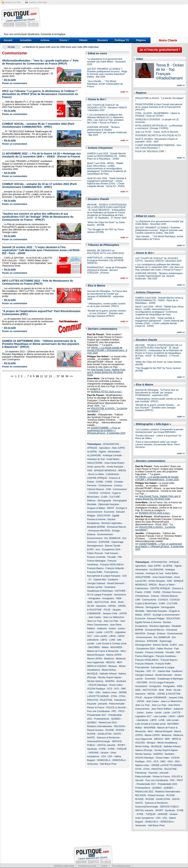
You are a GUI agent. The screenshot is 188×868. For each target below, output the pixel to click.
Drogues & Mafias (96, 508)
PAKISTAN (93, 700)
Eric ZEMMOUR (112, 538)
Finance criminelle (96, 557)
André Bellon (113, 459)
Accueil (8, 40)
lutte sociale (173, 720)
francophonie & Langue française (104, 576)
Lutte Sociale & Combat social (111, 644)
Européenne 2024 (111, 550)
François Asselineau (166, 656)
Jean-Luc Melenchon (114, 617)
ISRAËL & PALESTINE (169, 694)
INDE (119, 598)
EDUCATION (104, 516)
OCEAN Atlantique (98, 685)
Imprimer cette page (64, 866)
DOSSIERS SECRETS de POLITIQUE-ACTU (158, 135)
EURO (90, 550)
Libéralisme (93, 640)
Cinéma (118, 486)
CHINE (99, 482)
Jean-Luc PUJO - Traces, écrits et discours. (157, 132)
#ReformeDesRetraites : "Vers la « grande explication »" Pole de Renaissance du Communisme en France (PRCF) (40, 62)
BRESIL (122, 470)
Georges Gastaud (96, 583)
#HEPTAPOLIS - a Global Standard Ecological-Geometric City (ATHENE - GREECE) (106, 260)
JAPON (123, 613)
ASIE (90, 470)
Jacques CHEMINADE (155, 698)
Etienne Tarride (113, 546)
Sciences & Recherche (108, 738)
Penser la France (96, 708)
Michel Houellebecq (167, 743)
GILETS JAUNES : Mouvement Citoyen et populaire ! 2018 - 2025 (156, 140)
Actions (45, 40)
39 (67, 376)
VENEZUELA (103, 760)
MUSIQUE (92, 674)
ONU (91, 692)
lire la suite (10, 80)
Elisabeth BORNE (96, 527)
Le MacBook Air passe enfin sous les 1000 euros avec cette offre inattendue (61, 47)
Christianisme (105, 486)
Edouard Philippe (156, 619)
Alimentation (114, 452)
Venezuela (92, 764)
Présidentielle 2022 (167, 784)
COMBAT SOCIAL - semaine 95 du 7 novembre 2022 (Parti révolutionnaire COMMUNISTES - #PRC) (38, 125)
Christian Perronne (172, 592)
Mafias (105, 647)
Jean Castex (95, 617)
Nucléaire (121, 681)
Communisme (120, 489)
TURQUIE (122, 749)
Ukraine (104, 753)
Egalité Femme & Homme (148, 622)
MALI (123, 651)
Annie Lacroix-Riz (96, 467)
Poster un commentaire (15, 83)
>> (71, 376)
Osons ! (64, 40)
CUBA (104, 497)
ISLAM (91, 606)
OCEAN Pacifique (96, 689)
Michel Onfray (109, 670)
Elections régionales (112, 523)
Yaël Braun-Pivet (108, 764)
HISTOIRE (120, 591)
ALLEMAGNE (94, 455)
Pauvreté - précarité (97, 704)
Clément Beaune (96, 489)
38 (62, 376)
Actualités (26, 40)
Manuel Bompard (96, 655)
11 (42, 376)
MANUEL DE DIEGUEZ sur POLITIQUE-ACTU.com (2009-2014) (106, 252)
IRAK (113, 602)
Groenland (110, 587)
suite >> (124, 92)
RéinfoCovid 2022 (108, 723)
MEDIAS (110, 662)
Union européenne (145, 818)
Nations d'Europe (144, 750)
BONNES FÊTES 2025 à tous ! (106, 392)
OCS (110, 689)
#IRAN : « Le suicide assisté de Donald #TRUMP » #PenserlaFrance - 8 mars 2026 (107, 350)
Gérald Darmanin (115, 583)
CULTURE (115, 497)
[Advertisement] (118, 21)
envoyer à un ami (13, 2)
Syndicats (92, 749)
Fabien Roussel (95, 553)
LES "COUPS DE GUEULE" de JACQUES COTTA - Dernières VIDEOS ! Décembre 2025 (107, 108)
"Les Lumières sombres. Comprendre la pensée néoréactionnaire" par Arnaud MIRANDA (159, 431)
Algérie (102, 452)
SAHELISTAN (104, 734)
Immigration (94, 598)
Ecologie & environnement (166, 615)
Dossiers (103, 40)
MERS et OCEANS (97, 666)
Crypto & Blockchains (146, 603)
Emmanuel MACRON (99, 531)
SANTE (117, 734)
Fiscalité (111, 557)
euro (98, 550)
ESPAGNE (104, 542)
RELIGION (119, 726)
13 (50, 376)
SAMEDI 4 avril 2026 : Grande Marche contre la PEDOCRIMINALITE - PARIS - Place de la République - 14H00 (107, 156)
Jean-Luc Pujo (94, 621)
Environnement (105, 534)
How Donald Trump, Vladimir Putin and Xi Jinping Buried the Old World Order (106, 372)
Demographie (104, 501)
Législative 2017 (143, 716)
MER (119, 662)
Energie (116, 531)
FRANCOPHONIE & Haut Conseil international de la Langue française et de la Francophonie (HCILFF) (159, 107)
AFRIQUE (92, 448)
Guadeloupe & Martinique (100, 591)
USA (104, 756)
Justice (112, 629)
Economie (109, 512)
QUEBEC (116, 719)
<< (12, 376)
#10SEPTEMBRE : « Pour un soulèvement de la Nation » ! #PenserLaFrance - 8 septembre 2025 (106, 430)
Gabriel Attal (100, 580)
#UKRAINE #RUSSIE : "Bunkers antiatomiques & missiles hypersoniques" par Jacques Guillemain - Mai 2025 (107, 131)
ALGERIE (92, 452)
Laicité (99, 632)
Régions (141, 40)
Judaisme (102, 629)
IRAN (121, 602)
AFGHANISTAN (111, 444)
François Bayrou (95, 568)
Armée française (115, 467)
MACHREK (94, 647)
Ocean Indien (116, 685)
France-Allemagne (96, 561)
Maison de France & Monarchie (103, 651)
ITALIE (107, 610)
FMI (120, 557)
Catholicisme (112, 474)
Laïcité (90, 632)
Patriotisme (120, 700)
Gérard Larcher (95, 587)
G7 (90, 580)
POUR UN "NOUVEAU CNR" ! (151, 151)
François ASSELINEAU (112, 565)
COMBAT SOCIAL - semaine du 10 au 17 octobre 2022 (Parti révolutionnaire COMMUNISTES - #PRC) (39, 185)
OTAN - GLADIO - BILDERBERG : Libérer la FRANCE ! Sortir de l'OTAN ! (158, 115)
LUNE (112, 640)
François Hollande (115, 568)
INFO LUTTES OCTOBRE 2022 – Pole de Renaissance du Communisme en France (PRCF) (38, 282)
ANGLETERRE (95, 463)
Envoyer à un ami (87, 866)
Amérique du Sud (96, 459)
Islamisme (101, 606)
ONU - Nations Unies (106, 692)
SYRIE (102, 749)
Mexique (113, 666)
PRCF (122, 711)
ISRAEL (112, 606)
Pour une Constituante (98, 711)
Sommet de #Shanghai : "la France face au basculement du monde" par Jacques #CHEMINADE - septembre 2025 (107, 295)
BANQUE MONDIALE (105, 470)
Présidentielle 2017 (97, 715)
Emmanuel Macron (117, 527)
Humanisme (120, 595)
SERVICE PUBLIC (169, 807)
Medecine (109, 659)
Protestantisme (102, 719)
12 (46, 376)
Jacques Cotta (110, 613)
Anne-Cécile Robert (114, 463)
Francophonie (111, 572)
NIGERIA (110, 681)
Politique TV (122, 40)
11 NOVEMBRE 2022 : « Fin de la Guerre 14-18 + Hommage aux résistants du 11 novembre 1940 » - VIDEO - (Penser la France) (41, 155)
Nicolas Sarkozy (95, 681)
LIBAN (112, 636)
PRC (114, 711)
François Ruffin (95, 572)
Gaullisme (113, 580)
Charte (104, 866)
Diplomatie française (109, 504)
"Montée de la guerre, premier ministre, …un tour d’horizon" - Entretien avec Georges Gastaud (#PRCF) (107, 313)
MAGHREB (116, 647)
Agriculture (104, 448)
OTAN (114, 696)
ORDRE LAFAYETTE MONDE (167, 765)
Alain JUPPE (118, 448)
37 (58, 376)
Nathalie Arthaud (108, 674)
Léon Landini (101, 636)
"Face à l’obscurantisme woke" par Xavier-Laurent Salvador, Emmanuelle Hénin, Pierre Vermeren (158, 445)
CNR (108, 489)
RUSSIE (110, 730)
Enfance (91, 534)
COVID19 (93, 493)
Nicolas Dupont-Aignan (110, 677)
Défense (91, 501)
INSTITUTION (102, 602)
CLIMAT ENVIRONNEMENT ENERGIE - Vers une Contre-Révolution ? (158, 147)
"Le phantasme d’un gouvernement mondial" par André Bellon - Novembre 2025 (106, 62)
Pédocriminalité (117, 704)
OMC (124, 689)
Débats (83, 40)
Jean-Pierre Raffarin (161, 709)
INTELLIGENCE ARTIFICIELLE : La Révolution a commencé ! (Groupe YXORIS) (159, 127)
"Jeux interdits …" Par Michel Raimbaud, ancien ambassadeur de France (105, 84)
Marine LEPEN (114, 655)
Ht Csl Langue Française (100, 595)
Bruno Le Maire (96, 474)
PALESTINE (106, 700)
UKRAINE (93, 753)
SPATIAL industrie (106, 745)
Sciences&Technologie (99, 741)
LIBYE (104, 640)
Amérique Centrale (112, 455)
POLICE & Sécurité (116, 708)
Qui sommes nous (121, 866)
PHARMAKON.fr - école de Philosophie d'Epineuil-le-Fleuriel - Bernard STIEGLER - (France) (107, 270)
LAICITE (109, 632)
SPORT (121, 745)
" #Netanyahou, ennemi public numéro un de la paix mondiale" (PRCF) (106, 305)
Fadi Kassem (111, 553)
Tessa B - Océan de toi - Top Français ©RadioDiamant (170, 72)
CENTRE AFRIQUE (97, 478)
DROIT (111, 508)
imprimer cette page (38, 2)
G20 (125, 576)
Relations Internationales (100, 726)
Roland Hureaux (95, 730)
